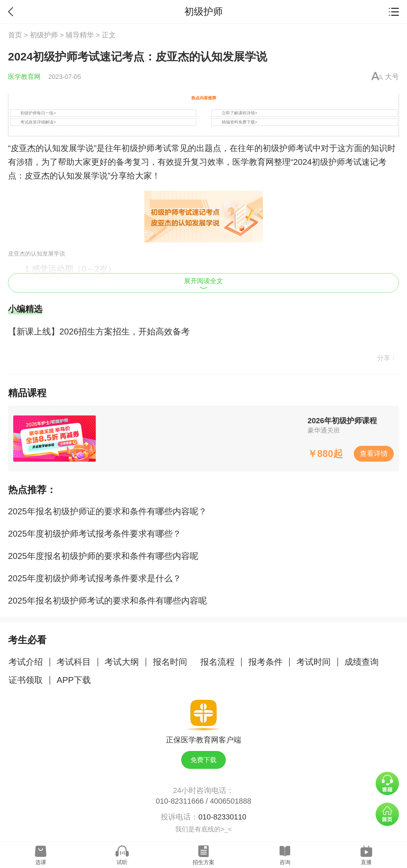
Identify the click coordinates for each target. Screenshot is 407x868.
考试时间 (314, 662)
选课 (41, 862)
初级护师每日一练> (38, 113)
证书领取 (26, 680)
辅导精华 (80, 35)
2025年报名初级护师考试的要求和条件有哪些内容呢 (107, 601)
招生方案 (203, 862)
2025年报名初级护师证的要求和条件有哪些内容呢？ (107, 511)
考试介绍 (26, 662)
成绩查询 (362, 662)
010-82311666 (180, 801)
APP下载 (74, 680)
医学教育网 (24, 77)
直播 (366, 862)
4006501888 (231, 801)
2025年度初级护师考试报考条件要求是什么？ (95, 578)
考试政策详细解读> (38, 122)
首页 (15, 35)
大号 (392, 77)
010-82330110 (222, 817)
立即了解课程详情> (239, 113)
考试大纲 (122, 662)
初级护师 (44, 35)
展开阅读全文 (203, 283)
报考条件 (266, 662)
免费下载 (203, 760)
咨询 (285, 862)
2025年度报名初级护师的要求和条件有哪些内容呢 (103, 556)
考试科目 (74, 662)
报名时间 (170, 662)
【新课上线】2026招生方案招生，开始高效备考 (99, 332)
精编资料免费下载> (239, 122)
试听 (122, 862)
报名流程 (218, 662)
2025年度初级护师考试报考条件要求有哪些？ (95, 534)
